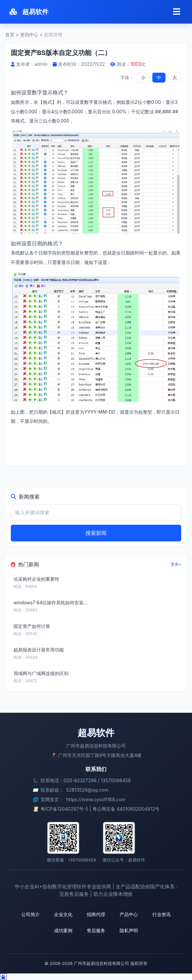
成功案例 (63, 930)
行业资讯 (162, 914)
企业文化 (63, 914)
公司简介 (30, 914)
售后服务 (96, 930)
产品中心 (129, 914)
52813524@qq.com (87, 790)
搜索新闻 (96, 533)
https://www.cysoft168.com (96, 799)
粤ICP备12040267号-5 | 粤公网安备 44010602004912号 (100, 809)
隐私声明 (129, 930)
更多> (176, 564)
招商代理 (96, 914)
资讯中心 (29, 35)
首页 (10, 35)
